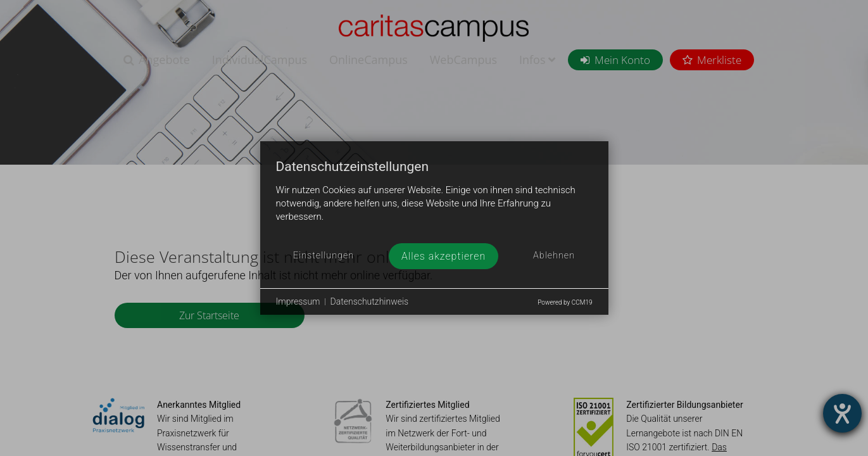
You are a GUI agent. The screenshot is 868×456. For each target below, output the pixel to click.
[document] (434, 201)
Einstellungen (324, 256)
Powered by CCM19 (565, 302)
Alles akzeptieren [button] (443, 256)
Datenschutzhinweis (370, 301)
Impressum (298, 301)
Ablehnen (554, 256)
